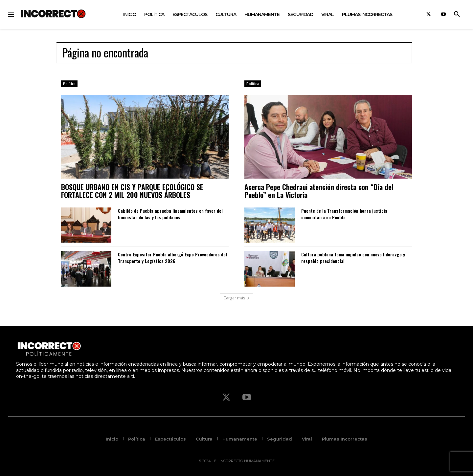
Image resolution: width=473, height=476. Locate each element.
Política (69, 84)
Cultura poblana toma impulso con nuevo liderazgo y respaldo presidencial (353, 258)
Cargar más (236, 298)
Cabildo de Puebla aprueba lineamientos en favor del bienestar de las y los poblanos (170, 214)
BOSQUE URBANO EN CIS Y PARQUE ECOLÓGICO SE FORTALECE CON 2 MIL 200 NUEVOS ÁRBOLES (132, 191)
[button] (457, 14)
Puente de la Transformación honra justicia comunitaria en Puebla (344, 214)
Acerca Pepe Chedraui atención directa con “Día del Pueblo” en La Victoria (319, 191)
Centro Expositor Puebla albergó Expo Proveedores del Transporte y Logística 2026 (172, 258)
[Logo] (53, 14)
